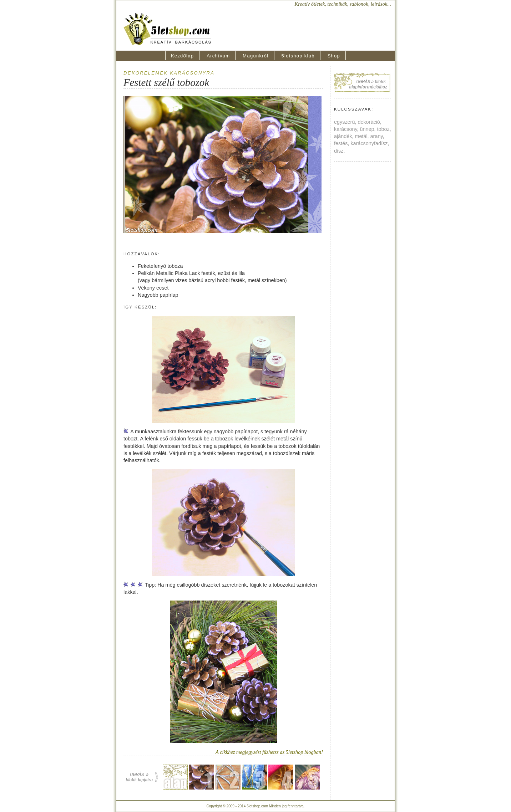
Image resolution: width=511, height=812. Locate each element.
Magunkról (255, 56)
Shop (334, 56)
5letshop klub (298, 56)
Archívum (218, 56)
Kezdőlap (182, 56)
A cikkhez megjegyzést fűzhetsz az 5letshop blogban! (269, 752)
